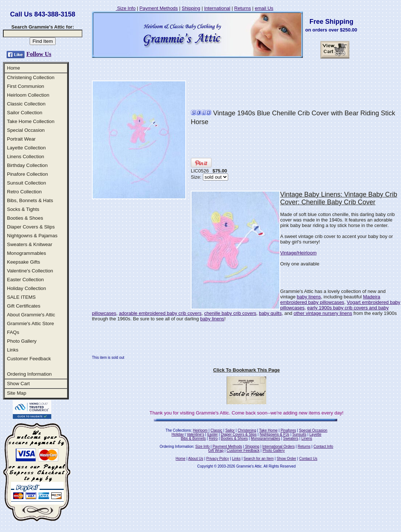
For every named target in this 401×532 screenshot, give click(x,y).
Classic (216, 430)
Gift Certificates (24, 306)
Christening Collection (31, 77)
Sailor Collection (25, 113)
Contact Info (323, 447)
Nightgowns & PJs (274, 434)
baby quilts (270, 313)
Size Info (126, 8)
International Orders (278, 447)
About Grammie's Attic (31, 315)
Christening (247, 430)
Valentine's (196, 434)
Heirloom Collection (28, 95)
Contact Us (308, 459)
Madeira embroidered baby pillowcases (330, 300)
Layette (315, 434)
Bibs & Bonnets (193, 438)
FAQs (13, 332)
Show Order (286, 459)
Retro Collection (24, 192)
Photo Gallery (22, 341)
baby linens (309, 297)
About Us (196, 459)
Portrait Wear (21, 139)
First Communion (25, 86)
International (217, 8)
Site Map (17, 393)
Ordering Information (29, 374)
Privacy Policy (218, 459)
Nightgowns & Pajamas (32, 236)
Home (14, 68)
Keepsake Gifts (23, 262)
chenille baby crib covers (230, 313)
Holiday (177, 434)
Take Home (268, 430)
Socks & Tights (23, 209)
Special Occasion (26, 130)
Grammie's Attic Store (30, 323)
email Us (264, 8)
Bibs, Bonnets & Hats (30, 200)
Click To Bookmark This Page (246, 370)
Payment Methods (159, 8)
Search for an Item (259, 459)
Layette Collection (26, 148)
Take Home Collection (31, 121)
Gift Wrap (216, 451)
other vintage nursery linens (323, 313)
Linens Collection (26, 157)
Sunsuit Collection (27, 183)
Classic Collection (26, 104)
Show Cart (18, 384)
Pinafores (288, 430)
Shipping (191, 8)
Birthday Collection (27, 165)
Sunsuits (299, 434)
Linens (307, 438)
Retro (213, 438)
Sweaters (291, 438)
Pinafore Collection (27, 174)
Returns (243, 8)
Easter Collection (25, 280)
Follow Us (39, 54)
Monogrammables (27, 253)
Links (13, 350)
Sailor (230, 430)
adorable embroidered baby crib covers (160, 313)
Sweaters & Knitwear (30, 244)
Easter (213, 434)
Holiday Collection (27, 288)
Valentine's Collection (30, 271)
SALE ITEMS (21, 297)
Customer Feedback (29, 359)
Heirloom (200, 430)
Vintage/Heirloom (298, 253)
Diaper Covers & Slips (31, 227)
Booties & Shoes (25, 218)
